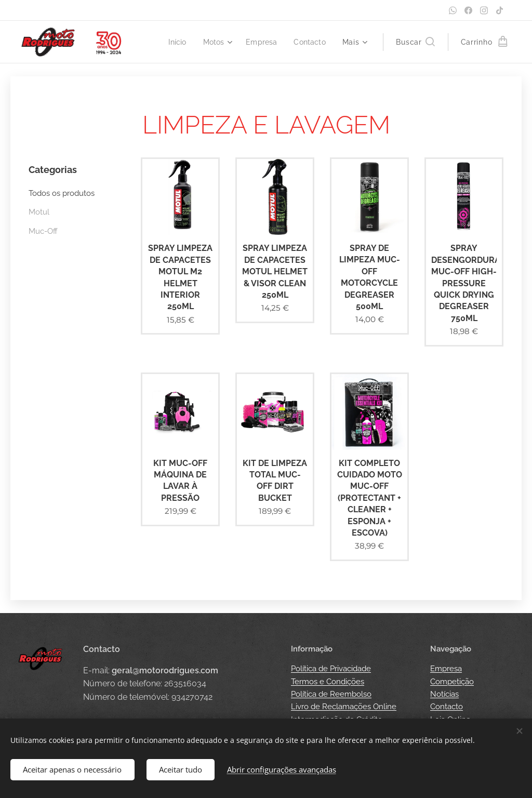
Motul (39, 212)
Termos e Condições (328, 682)
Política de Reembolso (331, 694)
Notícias (444, 694)
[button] (415, 42)
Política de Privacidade (331, 669)
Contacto (447, 707)
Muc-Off (43, 231)
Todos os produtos (62, 193)
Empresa (446, 669)
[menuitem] (173, 42)
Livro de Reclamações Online (344, 707)
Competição (452, 682)
